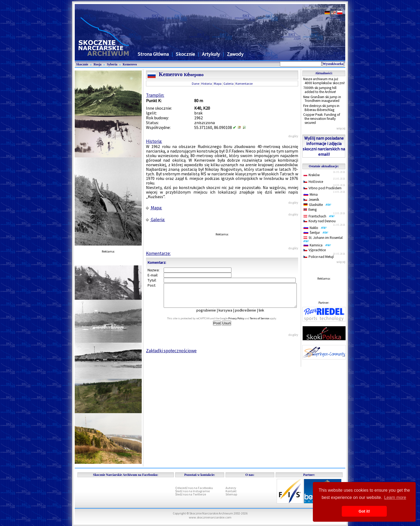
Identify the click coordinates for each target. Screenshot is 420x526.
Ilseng (310, 210)
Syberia (112, 64)
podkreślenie (249, 315)
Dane (196, 84)
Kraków (312, 175)
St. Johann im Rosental (324, 239)
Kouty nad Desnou (320, 221)
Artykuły (211, 54)
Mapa (218, 84)
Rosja (97, 64)
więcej (341, 128)
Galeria (228, 84)
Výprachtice (315, 250)
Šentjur (316, 233)
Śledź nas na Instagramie (192, 491)
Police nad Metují (319, 257)
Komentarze (244, 84)
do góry (293, 136)
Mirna (311, 195)
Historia (207, 84)
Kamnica (317, 245)
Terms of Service (265, 323)
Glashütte (317, 205)
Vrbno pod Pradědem (322, 188)
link (265, 315)
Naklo (315, 228)
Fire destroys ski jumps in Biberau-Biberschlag (321, 108)
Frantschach (319, 216)
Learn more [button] (395, 497)
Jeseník (311, 200)
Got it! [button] (364, 511)
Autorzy (231, 488)
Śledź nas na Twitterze (191, 494)
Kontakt (231, 491)
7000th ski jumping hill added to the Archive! (320, 90)
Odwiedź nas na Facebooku (194, 488)
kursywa (229, 315)
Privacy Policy (242, 323)
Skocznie (185, 54)
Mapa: (154, 208)
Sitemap (231, 494)
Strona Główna (153, 54)
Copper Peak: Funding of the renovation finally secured (322, 118)
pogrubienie (210, 315)
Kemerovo (130, 64)
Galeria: (155, 220)
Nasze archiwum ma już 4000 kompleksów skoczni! (324, 81)
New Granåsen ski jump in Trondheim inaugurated (322, 99)
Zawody (235, 54)
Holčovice (313, 182)
